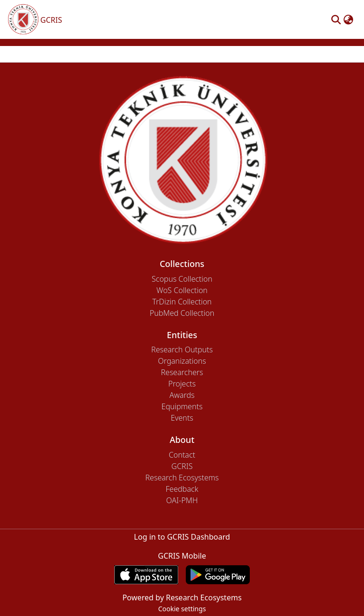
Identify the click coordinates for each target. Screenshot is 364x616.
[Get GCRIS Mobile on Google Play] (218, 575)
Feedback (182, 489)
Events (182, 418)
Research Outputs (182, 349)
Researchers (182, 372)
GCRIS (182, 466)
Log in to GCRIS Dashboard (182, 537)
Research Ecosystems (182, 478)
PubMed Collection (182, 313)
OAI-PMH (182, 500)
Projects (182, 384)
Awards (182, 395)
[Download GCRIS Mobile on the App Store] (146, 575)
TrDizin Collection (182, 302)
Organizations (182, 361)
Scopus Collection (182, 279)
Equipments (182, 406)
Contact (182, 455)
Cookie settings (182, 609)
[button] (336, 19)
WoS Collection (182, 290)
